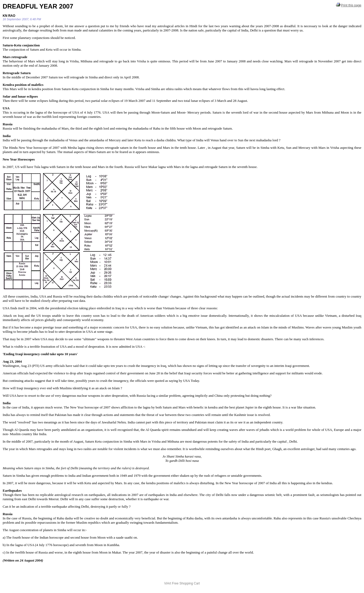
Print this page (348, 5)
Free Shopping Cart (186, 583)
